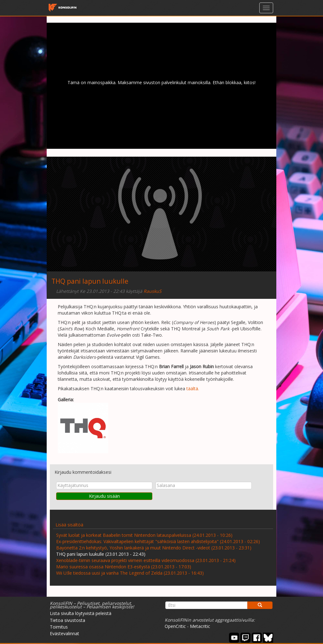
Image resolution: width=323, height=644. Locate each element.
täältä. (193, 389)
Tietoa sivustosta (68, 620)
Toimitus (59, 627)
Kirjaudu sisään (104, 496)
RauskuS (153, 291)
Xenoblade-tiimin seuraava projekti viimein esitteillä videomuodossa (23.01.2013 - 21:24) (146, 560)
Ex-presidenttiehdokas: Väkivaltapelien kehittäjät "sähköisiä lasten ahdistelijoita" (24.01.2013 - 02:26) (158, 541)
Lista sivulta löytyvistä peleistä (81, 613)
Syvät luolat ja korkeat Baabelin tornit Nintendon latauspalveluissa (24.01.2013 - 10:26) (144, 535)
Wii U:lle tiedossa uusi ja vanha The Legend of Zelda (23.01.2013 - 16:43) (130, 573)
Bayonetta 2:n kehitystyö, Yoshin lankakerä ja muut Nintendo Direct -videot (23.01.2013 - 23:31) (154, 548)
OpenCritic (175, 626)
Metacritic (200, 626)
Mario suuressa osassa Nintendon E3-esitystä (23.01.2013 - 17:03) (124, 567)
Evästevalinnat (65, 633)
